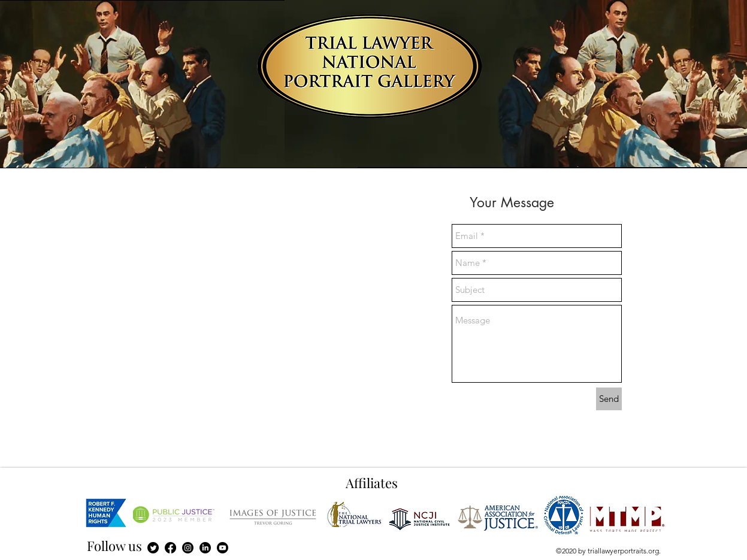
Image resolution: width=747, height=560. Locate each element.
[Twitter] (153, 548)
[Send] (609, 399)
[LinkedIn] (205, 548)
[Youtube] (223, 548)
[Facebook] (170, 548)
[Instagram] (188, 548)
